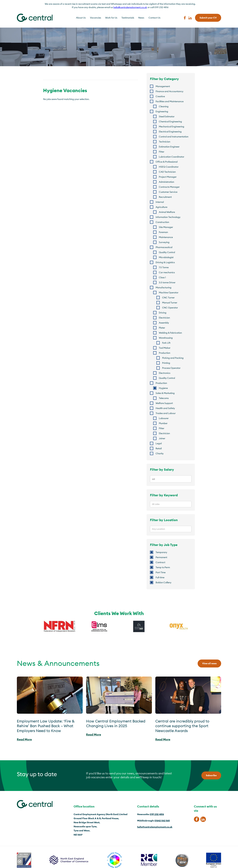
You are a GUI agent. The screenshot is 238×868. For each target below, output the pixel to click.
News (141, 18)
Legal (159, 443)
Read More (24, 739)
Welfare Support (164, 403)
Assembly (164, 323)
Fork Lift (166, 343)
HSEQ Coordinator (169, 167)
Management (163, 86)
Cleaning (164, 106)
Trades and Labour (166, 413)
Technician (165, 142)
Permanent (161, 557)
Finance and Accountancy (170, 91)
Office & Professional (167, 162)
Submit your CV (208, 18)
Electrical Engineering (170, 132)
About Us (81, 18)
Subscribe (211, 775)
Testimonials (128, 18)
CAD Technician (167, 172)
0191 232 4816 (157, 814)
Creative (160, 96)
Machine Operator (169, 293)
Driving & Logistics (165, 262)
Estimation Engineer (169, 147)
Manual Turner (170, 303)
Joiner (162, 438)
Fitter (162, 152)
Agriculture (161, 207)
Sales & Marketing (165, 393)
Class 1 (162, 277)
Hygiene (163, 388)
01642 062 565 (162, 821)
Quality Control (167, 252)
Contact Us (154, 18)
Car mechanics (167, 272)
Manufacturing (164, 287)
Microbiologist (166, 257)
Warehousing (166, 338)
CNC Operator (170, 308)
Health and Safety (165, 408)
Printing (166, 363)
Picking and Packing (173, 358)
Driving (163, 313)
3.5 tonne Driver (167, 282)
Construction (162, 222)
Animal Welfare (167, 212)
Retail (159, 448)
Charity (160, 453)
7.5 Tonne (164, 267)
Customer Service (168, 192)
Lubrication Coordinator (172, 157)
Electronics (165, 373)
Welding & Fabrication (170, 333)
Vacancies (95, 18)
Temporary (161, 552)
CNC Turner (168, 298)
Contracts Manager (169, 187)
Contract (160, 562)
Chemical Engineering (170, 122)
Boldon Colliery (164, 582)
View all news (209, 663)
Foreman (163, 232)
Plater (162, 328)
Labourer (164, 418)
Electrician (164, 318)
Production (165, 353)
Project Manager (168, 177)
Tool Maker (165, 348)
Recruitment (165, 197)
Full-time (160, 577)
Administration (167, 182)
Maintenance (166, 237)
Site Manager (166, 227)
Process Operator (171, 368)
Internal (160, 202)
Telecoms (164, 398)
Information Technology (168, 217)
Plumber (163, 423)
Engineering (162, 111)
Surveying (164, 242)
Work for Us (111, 18)
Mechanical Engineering (172, 127)
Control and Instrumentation (174, 137)
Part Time (161, 572)
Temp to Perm (163, 567)
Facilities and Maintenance (170, 101)
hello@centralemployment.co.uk (130, 7)
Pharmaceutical (164, 247)
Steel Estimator (167, 116)
